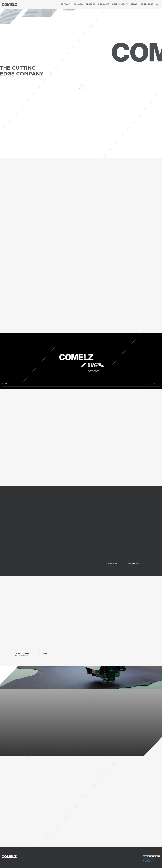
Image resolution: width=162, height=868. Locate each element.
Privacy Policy (149, 859)
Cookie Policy (149, 861)
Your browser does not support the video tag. (81, 361)
